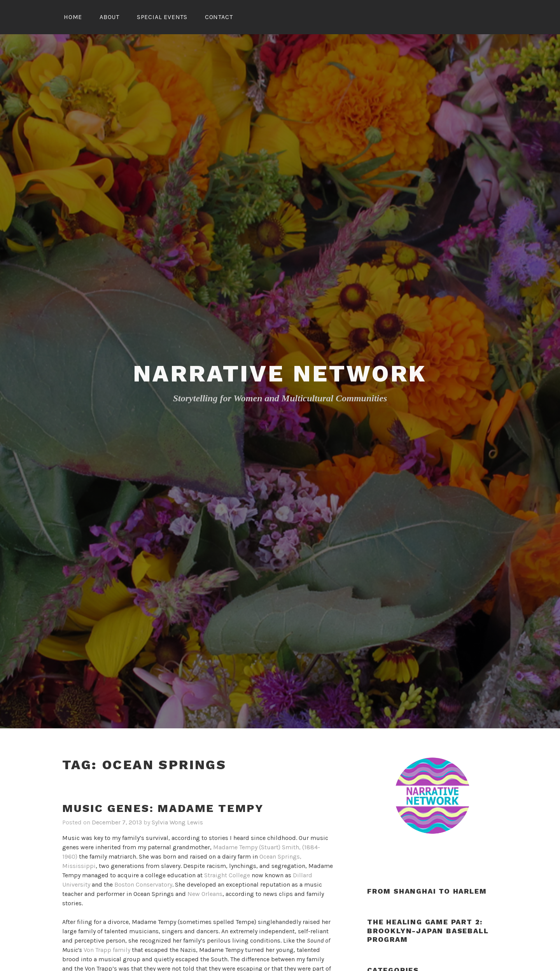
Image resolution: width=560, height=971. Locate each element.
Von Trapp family (107, 950)
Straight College (227, 875)
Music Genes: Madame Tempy (163, 808)
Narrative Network (280, 374)
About (109, 17)
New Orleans (205, 894)
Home (73, 17)
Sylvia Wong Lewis (177, 822)
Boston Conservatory (143, 884)
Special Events (162, 17)
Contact (219, 17)
